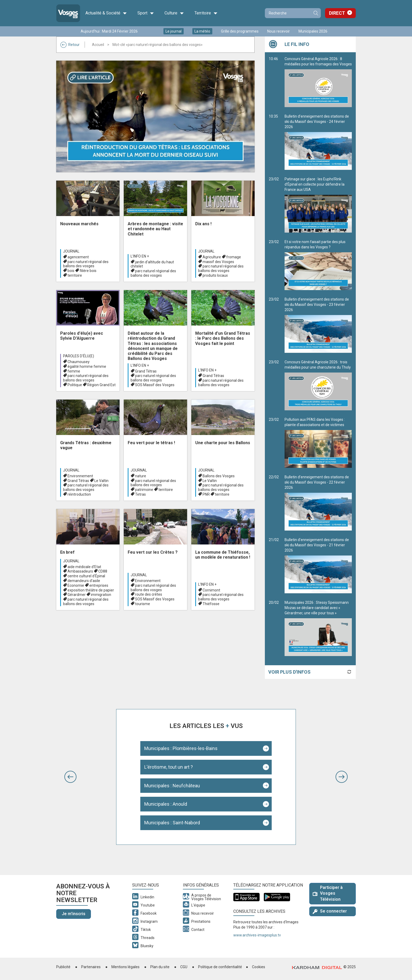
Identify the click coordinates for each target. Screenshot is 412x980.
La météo (202, 31)
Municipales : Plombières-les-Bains (181, 748)
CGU (184, 967)
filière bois (88, 271)
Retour (70, 45)
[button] (70, 777)
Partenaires (91, 967)
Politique (75, 385)
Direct (337, 13)
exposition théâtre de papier (91, 590)
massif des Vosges (218, 262)
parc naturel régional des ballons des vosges (86, 264)
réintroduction (79, 494)
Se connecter (330, 911)
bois (71, 271)
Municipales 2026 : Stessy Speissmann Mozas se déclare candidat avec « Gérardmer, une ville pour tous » (318, 628)
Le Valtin (101, 481)
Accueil (98, 45)
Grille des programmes (240, 31)
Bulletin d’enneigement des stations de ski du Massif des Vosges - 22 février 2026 (318, 503)
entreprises (99, 585)
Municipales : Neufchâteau (172, 786)
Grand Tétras (146, 371)
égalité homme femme (87, 366)
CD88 (103, 571)
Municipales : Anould (166, 804)
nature (141, 476)
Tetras (140, 494)
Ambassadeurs (80, 571)
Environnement (80, 476)
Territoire (206, 13)
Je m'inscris (74, 914)
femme (74, 371)
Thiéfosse (211, 604)
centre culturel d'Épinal (86, 576)
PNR (206, 494)
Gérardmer (77, 595)
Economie (76, 585)
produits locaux (215, 275)
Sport (146, 13)
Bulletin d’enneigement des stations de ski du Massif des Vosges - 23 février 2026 (318, 325)
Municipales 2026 (313, 31)
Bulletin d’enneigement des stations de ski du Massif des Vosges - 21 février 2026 (318, 565)
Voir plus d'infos (289, 672)
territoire (75, 275)
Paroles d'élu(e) (79, 356)
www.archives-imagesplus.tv (257, 935)
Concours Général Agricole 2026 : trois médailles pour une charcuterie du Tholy (318, 385)
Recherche (316, 13)
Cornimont (211, 590)
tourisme (143, 604)
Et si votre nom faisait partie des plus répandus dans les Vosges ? (318, 265)
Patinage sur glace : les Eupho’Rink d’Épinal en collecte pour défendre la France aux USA (318, 205)
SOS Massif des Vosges (155, 385)
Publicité (63, 967)
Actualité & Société (106, 13)
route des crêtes (149, 594)
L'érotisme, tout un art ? (169, 767)
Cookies (259, 967)
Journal (71, 251)
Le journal (174, 31)
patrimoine (144, 490)
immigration (101, 595)
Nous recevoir (279, 31)
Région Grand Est (101, 385)
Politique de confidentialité (220, 967)
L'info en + (140, 256)
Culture (174, 13)
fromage (234, 257)
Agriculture (212, 257)
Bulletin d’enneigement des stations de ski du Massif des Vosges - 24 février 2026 (318, 142)
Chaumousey (79, 362)
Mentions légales (125, 967)
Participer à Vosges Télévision (328, 893)
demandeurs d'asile (84, 581)
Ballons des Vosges (219, 476)
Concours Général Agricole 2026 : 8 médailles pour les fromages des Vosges (318, 82)
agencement (78, 257)
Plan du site (160, 967)
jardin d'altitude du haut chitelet (152, 264)
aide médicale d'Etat (84, 567)
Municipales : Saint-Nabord (172, 823)
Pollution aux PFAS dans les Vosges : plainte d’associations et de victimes (318, 443)
